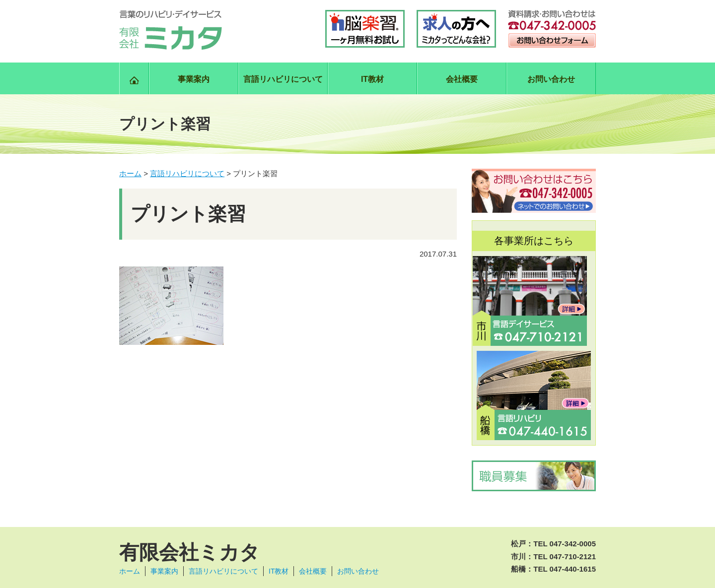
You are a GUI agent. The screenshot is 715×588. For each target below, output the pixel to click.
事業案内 (194, 79)
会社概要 (462, 79)
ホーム (130, 571)
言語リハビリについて (283, 79)
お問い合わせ (551, 79)
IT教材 (372, 79)
